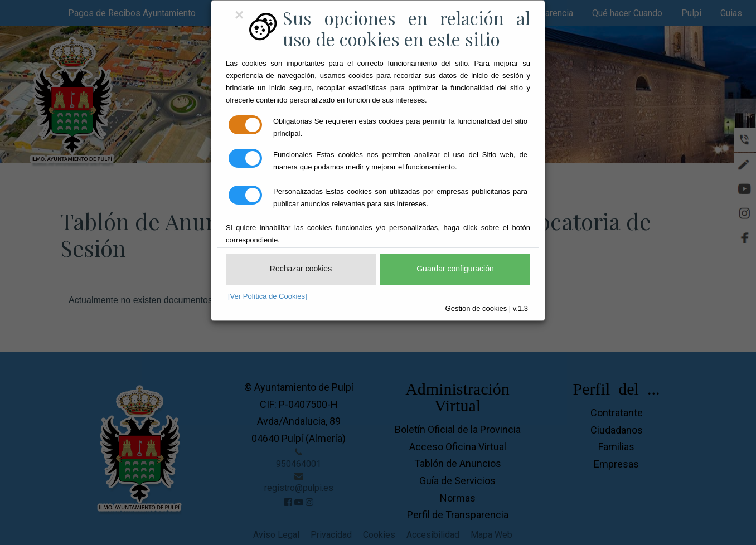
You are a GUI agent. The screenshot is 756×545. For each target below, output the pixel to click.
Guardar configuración (455, 269)
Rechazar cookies (301, 269)
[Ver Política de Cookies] (268, 296)
